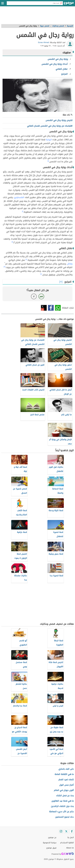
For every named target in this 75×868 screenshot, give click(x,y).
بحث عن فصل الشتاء (65, 796)
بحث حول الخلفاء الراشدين (62, 806)
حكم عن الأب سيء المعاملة (61, 812)
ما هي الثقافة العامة (64, 774)
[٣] (4, 267)
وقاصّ (70, 264)
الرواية (49, 140)
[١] (48, 161)
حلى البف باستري (66, 769)
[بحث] (61, 3)
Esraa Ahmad (43, 42)
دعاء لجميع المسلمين (64, 817)
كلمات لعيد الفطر (66, 780)
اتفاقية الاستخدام (67, 843)
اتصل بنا (71, 837)
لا (34, 296)
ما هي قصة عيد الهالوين (63, 801)
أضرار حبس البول (66, 785)
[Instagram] (61, 831)
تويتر (44, 308)
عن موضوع (52, 837)
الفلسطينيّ (19, 197)
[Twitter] (66, 831)
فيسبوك (51, 308)
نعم (41, 296)
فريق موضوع (51, 848)
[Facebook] (72, 831)
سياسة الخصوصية (50, 843)
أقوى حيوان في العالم (64, 790)
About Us (70, 848)
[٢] (26, 259)
